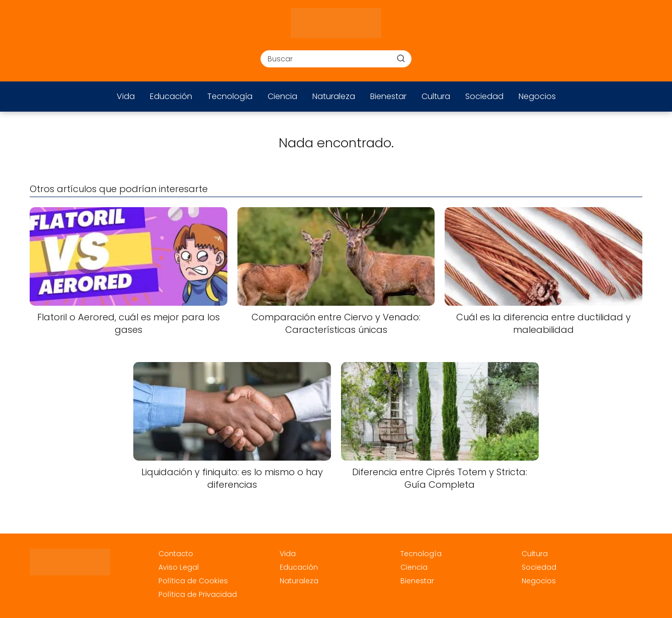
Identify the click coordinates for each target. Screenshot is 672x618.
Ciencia (282, 96)
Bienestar (388, 96)
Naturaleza (334, 96)
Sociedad (484, 96)
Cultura (436, 96)
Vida (126, 96)
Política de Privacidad (198, 594)
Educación (171, 96)
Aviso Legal (179, 567)
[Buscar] (401, 58)
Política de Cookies (193, 581)
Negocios (537, 96)
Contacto (176, 554)
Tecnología (230, 96)
